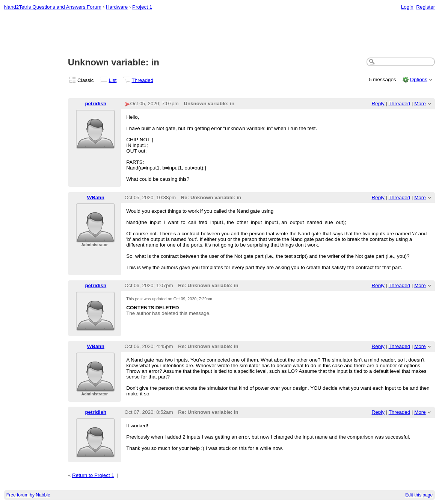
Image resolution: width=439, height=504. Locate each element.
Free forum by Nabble (28, 495)
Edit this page (419, 495)
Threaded (143, 80)
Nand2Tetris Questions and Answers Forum (53, 7)
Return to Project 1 (93, 475)
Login (407, 7)
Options (418, 79)
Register (425, 7)
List (113, 80)
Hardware (117, 7)
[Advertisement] (220, 34)
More (420, 104)
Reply (378, 104)
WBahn (96, 198)
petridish (96, 104)
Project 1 (142, 7)
